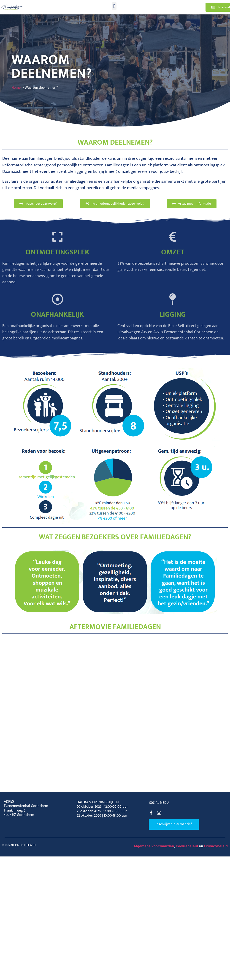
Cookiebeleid (187, 846)
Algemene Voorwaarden (154, 846)
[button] (114, 6)
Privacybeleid (216, 846)
